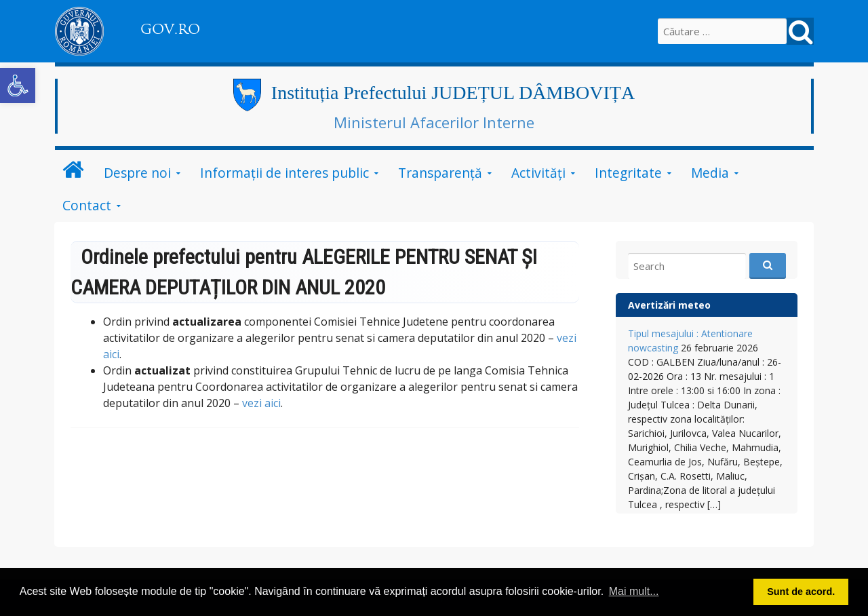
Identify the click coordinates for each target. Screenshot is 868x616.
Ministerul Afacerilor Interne (434, 122)
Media (710, 173)
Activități (538, 173)
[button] (18, 85)
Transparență (440, 173)
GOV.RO (170, 29)
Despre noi (137, 173)
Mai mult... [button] (634, 591)
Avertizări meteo (669, 305)
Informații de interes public (284, 173)
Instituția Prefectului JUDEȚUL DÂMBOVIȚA (453, 93)
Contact (87, 205)
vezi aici (261, 403)
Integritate (628, 173)
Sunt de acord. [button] (801, 592)
